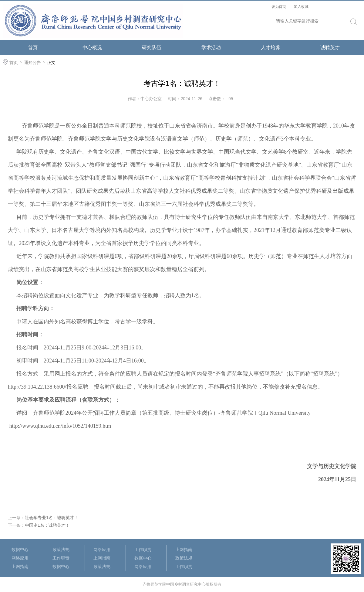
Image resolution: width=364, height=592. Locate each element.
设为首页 (279, 7)
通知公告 (32, 63)
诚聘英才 (330, 48)
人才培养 (271, 48)
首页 (33, 48)
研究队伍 (152, 48)
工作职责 (61, 558)
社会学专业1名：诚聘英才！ (52, 518)
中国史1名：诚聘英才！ (47, 525)
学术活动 (211, 48)
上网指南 (20, 566)
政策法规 (61, 549)
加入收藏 (301, 7)
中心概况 (92, 48)
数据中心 (20, 549)
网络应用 (20, 558)
